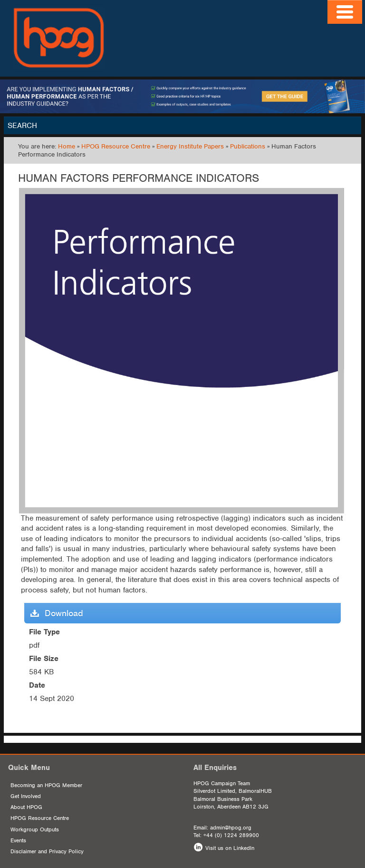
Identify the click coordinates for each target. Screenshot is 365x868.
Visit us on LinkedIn (230, 848)
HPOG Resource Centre (116, 146)
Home (67, 146)
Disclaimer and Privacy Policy (47, 851)
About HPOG (26, 807)
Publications (248, 146)
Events (18, 840)
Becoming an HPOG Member (46, 785)
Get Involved (26, 796)
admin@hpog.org (231, 828)
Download (57, 613)
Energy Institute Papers (190, 146)
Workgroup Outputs (35, 829)
